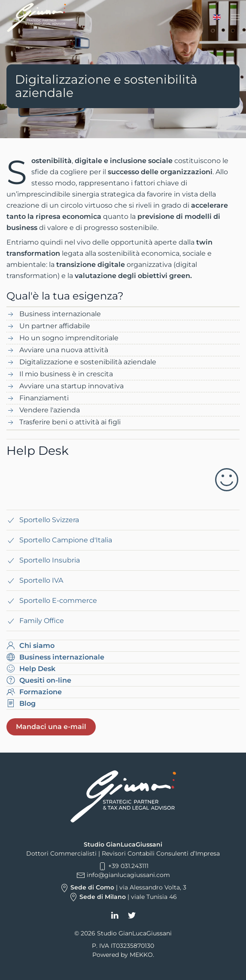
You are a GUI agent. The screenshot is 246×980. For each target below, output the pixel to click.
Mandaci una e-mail (51, 727)
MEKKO (141, 955)
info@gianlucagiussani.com (128, 875)
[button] (235, 17)
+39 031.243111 (123, 866)
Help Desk (38, 451)
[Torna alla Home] (36, 17)
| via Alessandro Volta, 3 (123, 887)
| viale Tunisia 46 (123, 897)
